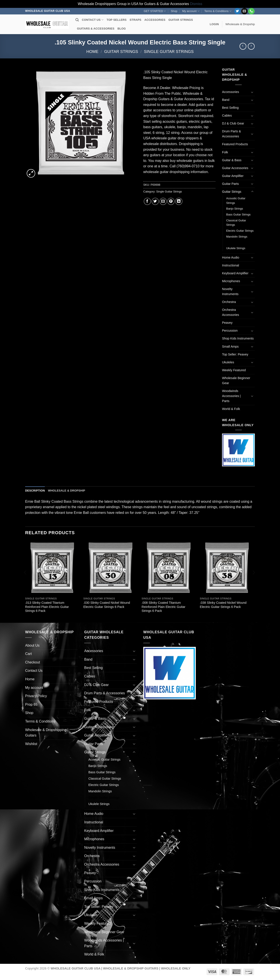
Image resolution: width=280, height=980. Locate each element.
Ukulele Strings (236, 248)
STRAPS (136, 20)
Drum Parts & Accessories (231, 134)
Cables (227, 115)
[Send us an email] (244, 11)
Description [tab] (35, 491)
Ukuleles (228, 362)
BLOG (122, 29)
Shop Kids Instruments (238, 338)
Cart (28, 654)
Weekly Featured (234, 370)
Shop (174, 11)
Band (226, 100)
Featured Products (235, 144)
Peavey (227, 323)
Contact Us (34, 671)
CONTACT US (93, 20)
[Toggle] (252, 92)
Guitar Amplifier (233, 176)
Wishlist (31, 744)
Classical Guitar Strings (236, 223)
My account (191, 11)
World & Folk (231, 409)
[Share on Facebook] (147, 201)
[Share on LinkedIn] (179, 201)
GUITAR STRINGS (181, 20)
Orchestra (229, 302)
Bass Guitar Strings (238, 214)
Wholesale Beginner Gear (236, 381)
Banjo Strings (235, 209)
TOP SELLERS (116, 20)
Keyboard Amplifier (235, 273)
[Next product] (243, 46)
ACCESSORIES (155, 20)
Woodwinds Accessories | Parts (231, 396)
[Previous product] (251, 46)
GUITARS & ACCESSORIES (96, 29)
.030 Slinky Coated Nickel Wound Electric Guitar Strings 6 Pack (107, 605)
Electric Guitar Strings (240, 231)
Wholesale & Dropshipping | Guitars (47, 733)
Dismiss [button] (196, 4)
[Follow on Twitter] (237, 11)
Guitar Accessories (235, 168)
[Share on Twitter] (155, 201)
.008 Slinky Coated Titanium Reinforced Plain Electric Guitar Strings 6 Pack (163, 607)
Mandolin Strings (237, 237)
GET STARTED (155, 11)
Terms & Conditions (218, 11)
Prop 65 (31, 704)
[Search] (77, 20)
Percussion (230, 331)
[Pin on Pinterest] (171, 201)
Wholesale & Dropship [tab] (66, 491)
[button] (214, 24)
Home (92, 52)
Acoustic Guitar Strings (236, 201)
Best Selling (230, 108)
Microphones (231, 281)
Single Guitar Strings (169, 52)
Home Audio (231, 257)
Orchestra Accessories (231, 312)
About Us (32, 645)
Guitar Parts (230, 184)
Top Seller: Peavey (235, 354)
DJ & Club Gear (233, 123)
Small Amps (230, 346)
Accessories (231, 92)
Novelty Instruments (230, 291)
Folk (225, 152)
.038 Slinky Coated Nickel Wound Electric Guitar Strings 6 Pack (223, 605)
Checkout (33, 662)
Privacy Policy (36, 696)
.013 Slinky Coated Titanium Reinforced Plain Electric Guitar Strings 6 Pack (47, 607)
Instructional (231, 265)
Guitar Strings (121, 52)
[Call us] (251, 11)
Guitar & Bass (232, 160)
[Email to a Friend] (163, 201)
